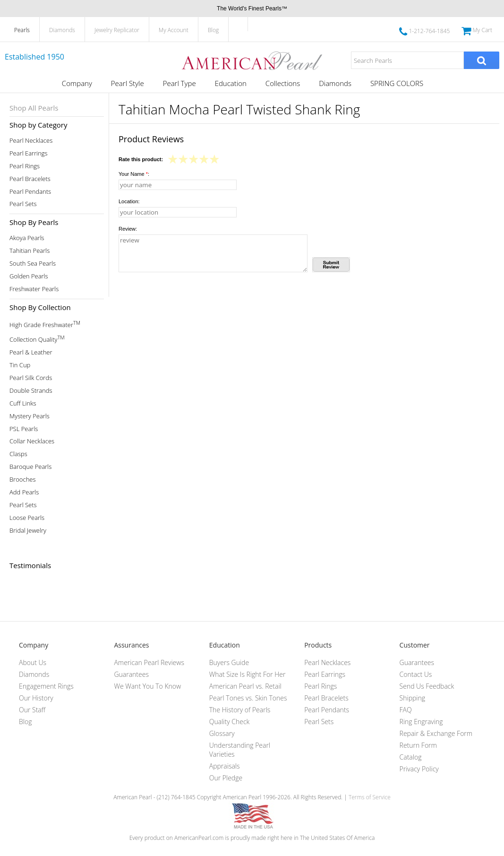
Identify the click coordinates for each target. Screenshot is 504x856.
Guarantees (131, 674)
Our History (36, 698)
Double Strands (31, 391)
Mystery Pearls (30, 416)
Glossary (222, 733)
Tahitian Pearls (30, 251)
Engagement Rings (46, 686)
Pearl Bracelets (30, 179)
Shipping (412, 698)
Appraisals (225, 766)
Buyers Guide (229, 662)
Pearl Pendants (30, 192)
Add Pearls (24, 492)
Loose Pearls (27, 518)
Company (77, 83)
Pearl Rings (25, 166)
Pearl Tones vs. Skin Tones (248, 698)
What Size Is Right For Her (248, 674)
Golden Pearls (29, 276)
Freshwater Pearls (34, 289)
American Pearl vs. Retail (245, 686)
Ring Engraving (421, 722)
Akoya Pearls (27, 238)
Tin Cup (20, 365)
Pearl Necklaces (31, 141)
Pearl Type (179, 83)
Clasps (18, 454)
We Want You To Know (147, 686)
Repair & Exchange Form (436, 733)
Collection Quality (37, 339)
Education (231, 83)
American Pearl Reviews (149, 662)
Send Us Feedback (427, 686)
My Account (174, 30)
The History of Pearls (240, 710)
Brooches (23, 480)
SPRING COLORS (397, 83)
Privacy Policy (419, 769)
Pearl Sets (23, 204)
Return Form (418, 745)
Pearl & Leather (31, 352)
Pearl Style (128, 83)
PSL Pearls (24, 429)
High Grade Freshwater (45, 324)
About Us (33, 662)
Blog (214, 30)
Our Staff (32, 710)
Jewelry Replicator (117, 30)
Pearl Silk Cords (31, 378)
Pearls (22, 30)
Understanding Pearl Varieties (240, 750)
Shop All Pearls (34, 108)
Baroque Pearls (30, 467)
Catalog (411, 757)
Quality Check (230, 722)
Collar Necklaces (32, 441)
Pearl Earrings (29, 153)
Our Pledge (226, 778)
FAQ (406, 710)
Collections (283, 83)
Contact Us (416, 674)
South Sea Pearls (33, 264)
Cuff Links (23, 403)
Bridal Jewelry (28, 531)
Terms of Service (370, 797)
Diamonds (62, 30)
